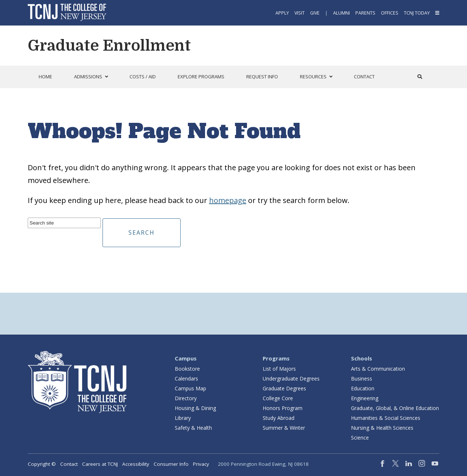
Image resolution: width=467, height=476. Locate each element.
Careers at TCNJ (100, 464)
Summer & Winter (284, 428)
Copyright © (42, 464)
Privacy (201, 464)
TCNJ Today (417, 13)
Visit (300, 13)
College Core (278, 398)
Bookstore (187, 369)
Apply (282, 13)
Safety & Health (193, 428)
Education (363, 388)
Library (183, 418)
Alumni (341, 13)
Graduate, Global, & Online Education (395, 408)
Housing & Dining (195, 408)
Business (362, 379)
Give (315, 13)
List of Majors (279, 369)
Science (360, 438)
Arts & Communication (378, 369)
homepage (228, 200)
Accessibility (136, 464)
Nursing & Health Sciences (382, 428)
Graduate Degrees (284, 388)
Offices (390, 13)
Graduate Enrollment (109, 46)
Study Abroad (279, 418)
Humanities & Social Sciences (386, 418)
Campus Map (190, 388)
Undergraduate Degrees (291, 379)
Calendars (186, 379)
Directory (186, 398)
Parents (365, 13)
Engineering (365, 398)
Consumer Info (171, 464)
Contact (69, 464)
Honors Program (283, 408)
